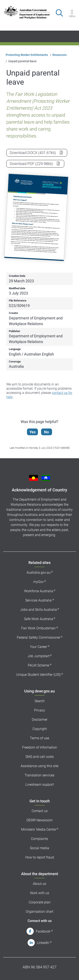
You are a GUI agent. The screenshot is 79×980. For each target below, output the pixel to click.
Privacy (40, 710)
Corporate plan (40, 902)
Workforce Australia (39, 591)
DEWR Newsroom (39, 820)
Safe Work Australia (39, 619)
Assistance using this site (39, 766)
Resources (60, 55)
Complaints (39, 839)
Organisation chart (39, 912)
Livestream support (39, 785)
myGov (39, 582)
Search (40, 701)
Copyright (40, 729)
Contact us (40, 811)
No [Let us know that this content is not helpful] (46, 432)
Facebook (43, 931)
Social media (39, 848)
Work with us (39, 893)
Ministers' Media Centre (38, 829)
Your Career (38, 647)
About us (39, 884)
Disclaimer (40, 720)
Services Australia (38, 600)
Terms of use (39, 738)
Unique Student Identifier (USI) (38, 675)
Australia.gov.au (39, 572)
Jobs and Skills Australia (39, 610)
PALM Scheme (38, 665)
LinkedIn (43, 943)
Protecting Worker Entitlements (27, 55)
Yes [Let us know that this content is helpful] (33, 432)
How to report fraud (40, 857)
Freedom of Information (40, 747)
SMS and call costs (40, 757)
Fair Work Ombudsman (38, 628)
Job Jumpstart (39, 656)
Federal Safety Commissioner (39, 637)
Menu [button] (72, 16)
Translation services (39, 775)
